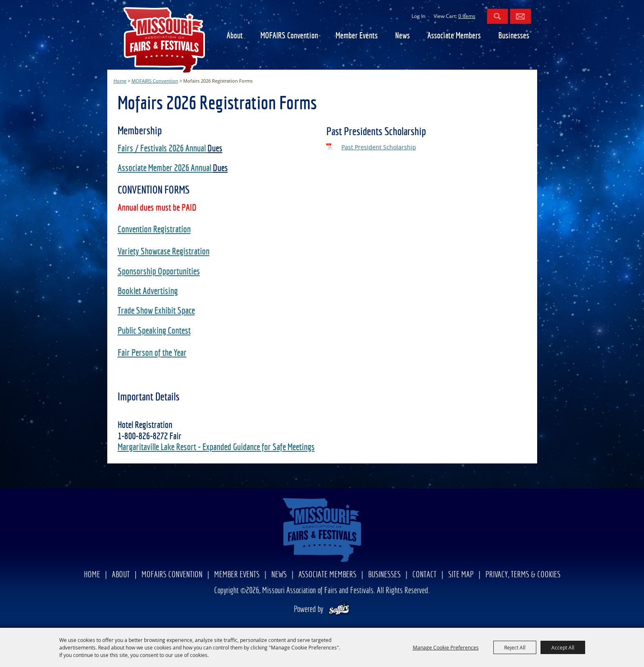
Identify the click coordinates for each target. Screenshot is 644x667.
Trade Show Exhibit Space (156, 311)
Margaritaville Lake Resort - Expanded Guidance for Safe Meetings (216, 448)
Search (498, 16)
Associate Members (454, 36)
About (235, 36)
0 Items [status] (467, 16)
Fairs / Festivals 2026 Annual (163, 149)
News (403, 36)
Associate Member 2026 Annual (165, 169)
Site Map (461, 575)
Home (120, 81)
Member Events (357, 36)
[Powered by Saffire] (339, 610)
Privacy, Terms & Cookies (523, 575)
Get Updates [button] (520, 16)
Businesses (514, 36)
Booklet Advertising (148, 292)
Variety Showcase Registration (164, 252)
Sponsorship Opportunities (159, 272)
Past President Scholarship (379, 147)
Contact (424, 575)
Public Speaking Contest (154, 331)
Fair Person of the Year (152, 353)
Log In (418, 16)
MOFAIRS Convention (289, 36)
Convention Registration (154, 230)
